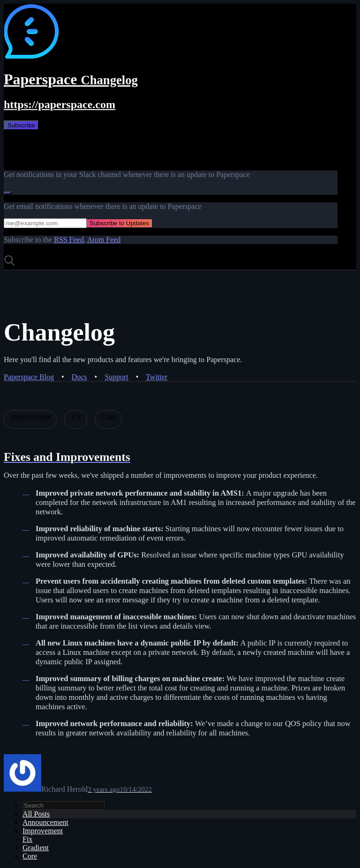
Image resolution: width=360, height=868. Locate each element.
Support (116, 377)
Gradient (36, 848)
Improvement (43, 831)
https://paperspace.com (60, 104)
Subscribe (21, 125)
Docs (79, 377)
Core (30, 856)
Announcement (45, 822)
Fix (27, 839)
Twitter (157, 377)
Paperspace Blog (29, 377)
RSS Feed (69, 240)
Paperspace (71, 79)
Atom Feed (104, 240)
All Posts (36, 814)
